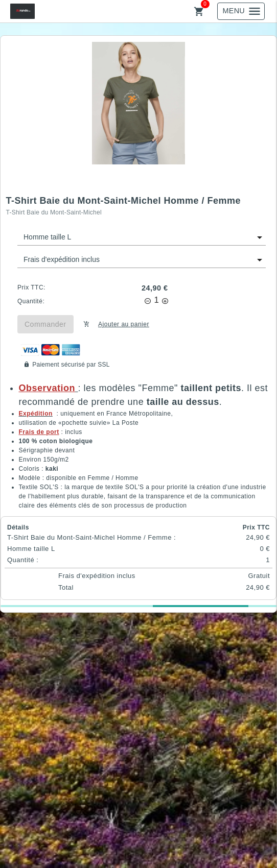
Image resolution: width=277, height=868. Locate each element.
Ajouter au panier (124, 324)
